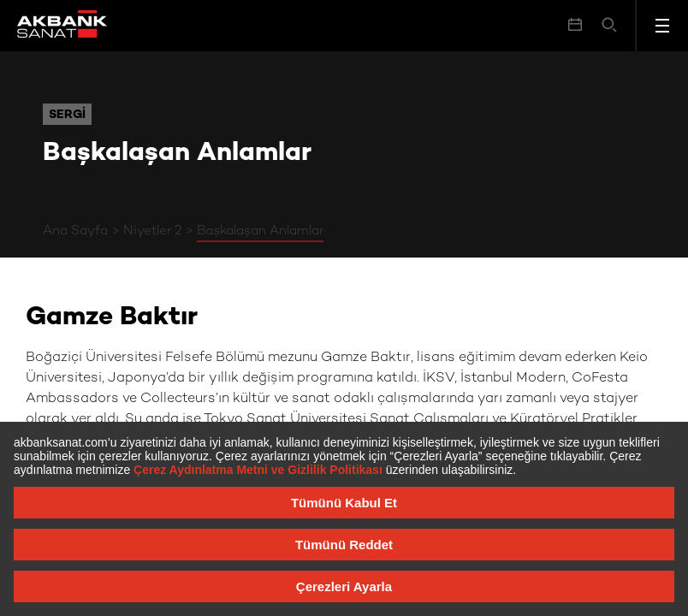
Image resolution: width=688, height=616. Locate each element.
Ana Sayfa (75, 231)
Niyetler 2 (152, 231)
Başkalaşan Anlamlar (260, 231)
